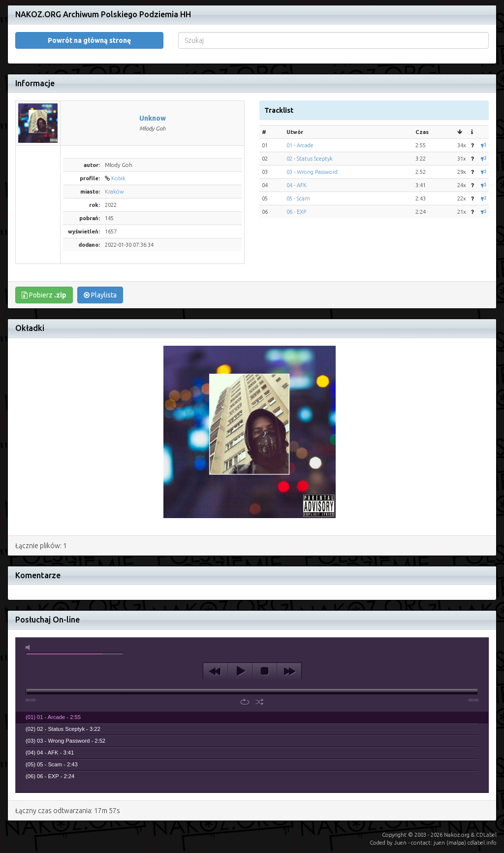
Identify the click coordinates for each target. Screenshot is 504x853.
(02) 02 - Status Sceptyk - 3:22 (63, 729)
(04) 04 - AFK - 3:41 (50, 753)
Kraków (114, 192)
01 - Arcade (300, 145)
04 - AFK (297, 185)
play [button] (240, 671)
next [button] (289, 671)
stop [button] (265, 671)
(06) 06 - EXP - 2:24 (50, 776)
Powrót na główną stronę (89, 40)
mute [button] (30, 647)
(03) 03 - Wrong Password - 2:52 (65, 741)
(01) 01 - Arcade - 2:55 (53, 717)
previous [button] (215, 671)
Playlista (100, 295)
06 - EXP (296, 212)
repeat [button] (245, 702)
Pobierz (44, 295)
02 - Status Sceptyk (310, 159)
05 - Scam (298, 198)
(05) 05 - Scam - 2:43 (52, 764)
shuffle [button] (260, 702)
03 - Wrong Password (312, 172)
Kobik (118, 178)
